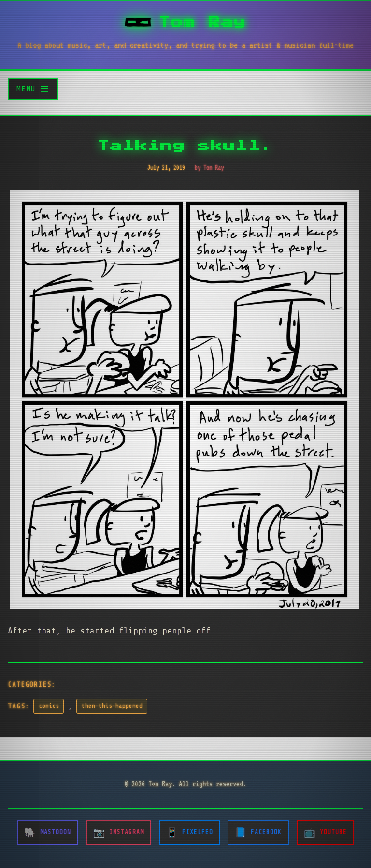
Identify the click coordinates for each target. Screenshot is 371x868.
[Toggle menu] (33, 89)
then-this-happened (112, 706)
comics (49, 706)
